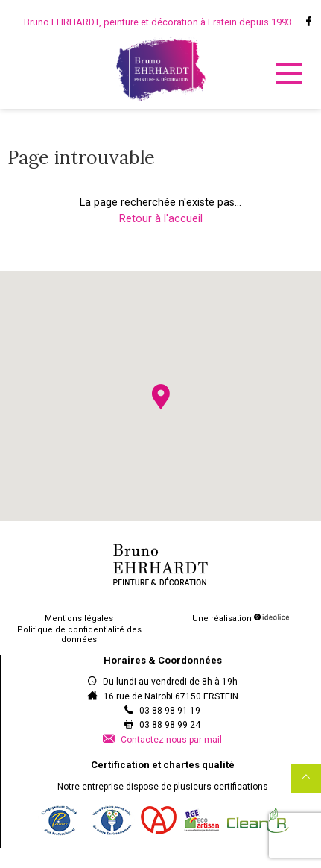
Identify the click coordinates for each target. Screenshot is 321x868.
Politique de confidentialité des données (79, 635)
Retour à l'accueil (161, 219)
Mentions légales (79, 619)
